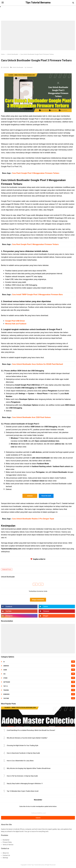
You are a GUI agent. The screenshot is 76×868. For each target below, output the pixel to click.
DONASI (30, 496)
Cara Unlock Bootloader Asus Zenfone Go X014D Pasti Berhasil (38, 364)
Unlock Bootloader (18, 67)
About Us (6, 853)
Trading (6, 690)
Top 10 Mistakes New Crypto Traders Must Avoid (23, 791)
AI (4, 662)
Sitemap (5, 858)
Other (5, 678)
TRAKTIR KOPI (46, 496)
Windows (6, 694)
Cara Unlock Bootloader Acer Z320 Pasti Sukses (31, 417)
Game (5, 670)
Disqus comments (38, 600)
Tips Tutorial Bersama (38, 865)
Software (7, 682)
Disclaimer (6, 840)
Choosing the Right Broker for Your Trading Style (22, 745)
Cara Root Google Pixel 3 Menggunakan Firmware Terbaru (35, 244)
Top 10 (5, 686)
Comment (30, 67)
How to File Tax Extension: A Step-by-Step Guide (22, 776)
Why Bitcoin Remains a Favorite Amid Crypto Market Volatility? (27, 738)
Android (6, 666)
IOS (4, 674)
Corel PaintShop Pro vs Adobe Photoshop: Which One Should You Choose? (31, 730)
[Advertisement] (38, 35)
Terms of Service (8, 845)
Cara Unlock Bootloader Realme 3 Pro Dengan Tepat (33, 519)
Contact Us (6, 855)
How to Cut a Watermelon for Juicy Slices (20, 761)
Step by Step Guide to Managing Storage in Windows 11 (25, 784)
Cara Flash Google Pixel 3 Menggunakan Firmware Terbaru (36, 173)
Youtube (6, 698)
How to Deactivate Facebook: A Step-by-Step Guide (23, 753)
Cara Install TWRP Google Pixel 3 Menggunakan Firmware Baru (37, 295)
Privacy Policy (7, 842)
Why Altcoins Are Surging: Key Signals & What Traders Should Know (29, 768)
